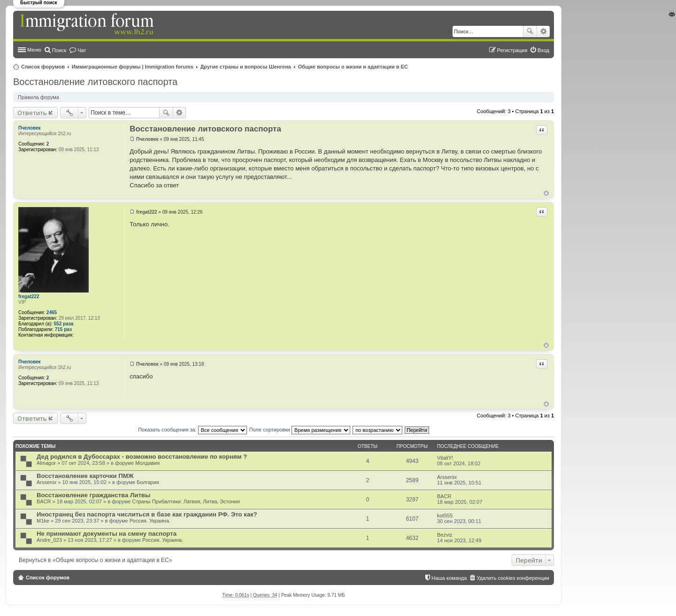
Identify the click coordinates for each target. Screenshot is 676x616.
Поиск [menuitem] (59, 50)
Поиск (530, 31)
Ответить (32, 113)
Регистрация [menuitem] (512, 50)
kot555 (445, 516)
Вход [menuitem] (543, 50)
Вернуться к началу (546, 193)
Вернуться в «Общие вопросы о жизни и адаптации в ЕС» (95, 560)
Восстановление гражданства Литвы (93, 495)
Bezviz (445, 535)
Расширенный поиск (543, 31)
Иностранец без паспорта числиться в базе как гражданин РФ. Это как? (147, 514)
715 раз (63, 329)
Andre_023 (49, 540)
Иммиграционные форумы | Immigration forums (133, 67)
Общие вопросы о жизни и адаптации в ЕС (353, 67)
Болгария (148, 482)
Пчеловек (29, 128)
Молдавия (147, 463)
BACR (44, 501)
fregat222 (29, 296)
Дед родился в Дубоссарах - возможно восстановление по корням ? (142, 457)
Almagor (46, 463)
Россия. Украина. (150, 521)
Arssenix (46, 482)
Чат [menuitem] (82, 50)
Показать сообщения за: (192, 430)
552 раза (64, 324)
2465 (52, 312)
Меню (34, 50)
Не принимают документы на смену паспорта (107, 534)
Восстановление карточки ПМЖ (85, 476)
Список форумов (43, 67)
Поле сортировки (300, 430)
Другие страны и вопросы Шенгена (246, 67)
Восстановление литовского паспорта (95, 82)
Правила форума (38, 97)
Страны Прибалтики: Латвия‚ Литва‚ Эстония (186, 501)
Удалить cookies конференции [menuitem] (513, 578)
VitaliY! (445, 458)
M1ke (43, 521)
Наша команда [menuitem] (449, 578)
